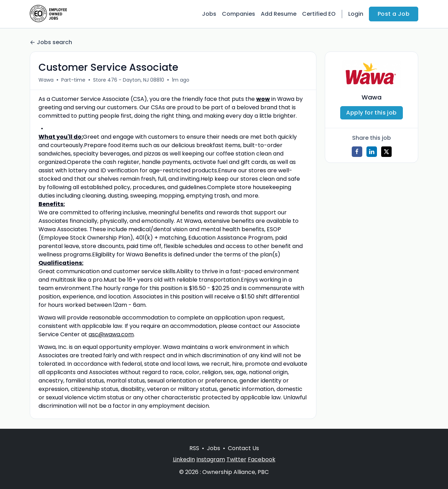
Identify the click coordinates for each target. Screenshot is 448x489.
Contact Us (243, 448)
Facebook (262, 459)
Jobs (209, 14)
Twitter (236, 459)
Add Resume (279, 14)
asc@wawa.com (111, 334)
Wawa (46, 80)
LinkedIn (184, 459)
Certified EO (319, 14)
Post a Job (394, 14)
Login (356, 14)
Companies (239, 14)
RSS (194, 448)
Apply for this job (371, 113)
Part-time (73, 80)
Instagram (211, 459)
